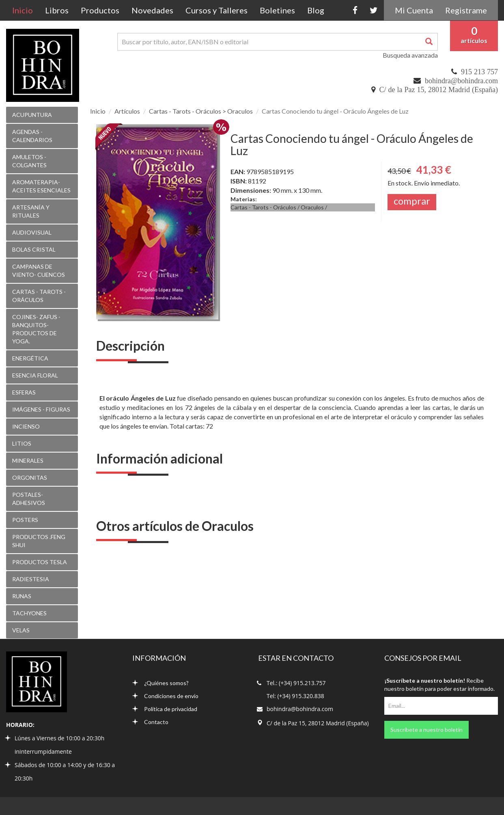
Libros (57, 10)
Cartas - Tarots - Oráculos (263, 207)
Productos (100, 10)
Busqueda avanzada (410, 55)
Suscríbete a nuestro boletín (426, 730)
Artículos (127, 111)
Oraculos (312, 207)
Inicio (26, 10)
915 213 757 (479, 72)
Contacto (150, 722)
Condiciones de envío (165, 696)
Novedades (152, 10)
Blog (316, 10)
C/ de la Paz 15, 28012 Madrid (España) (439, 90)
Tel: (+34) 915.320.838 (295, 696)
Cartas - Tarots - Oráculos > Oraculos (201, 111)
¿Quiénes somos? (160, 683)
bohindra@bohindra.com (461, 81)
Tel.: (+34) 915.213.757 (296, 683)
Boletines (277, 10)
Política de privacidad (165, 709)
